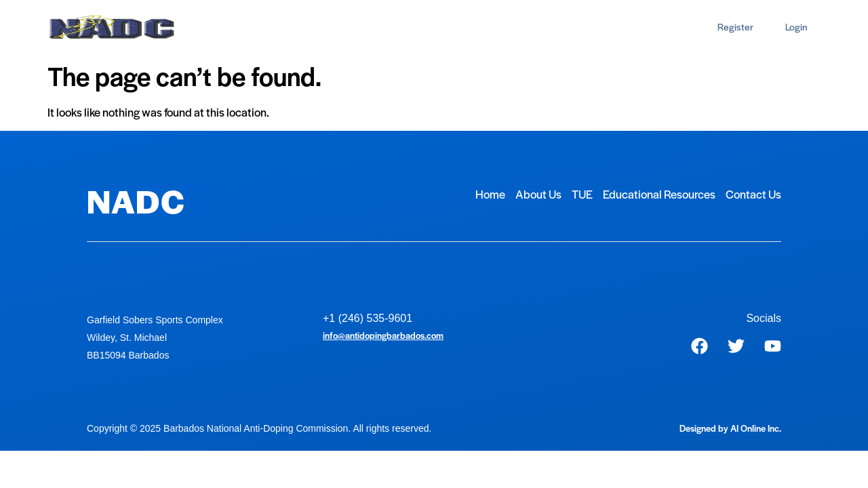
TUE (327, 27)
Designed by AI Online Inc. (730, 428)
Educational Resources (412, 27)
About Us (274, 27)
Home (217, 27)
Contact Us (513, 27)
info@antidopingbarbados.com (383, 335)
